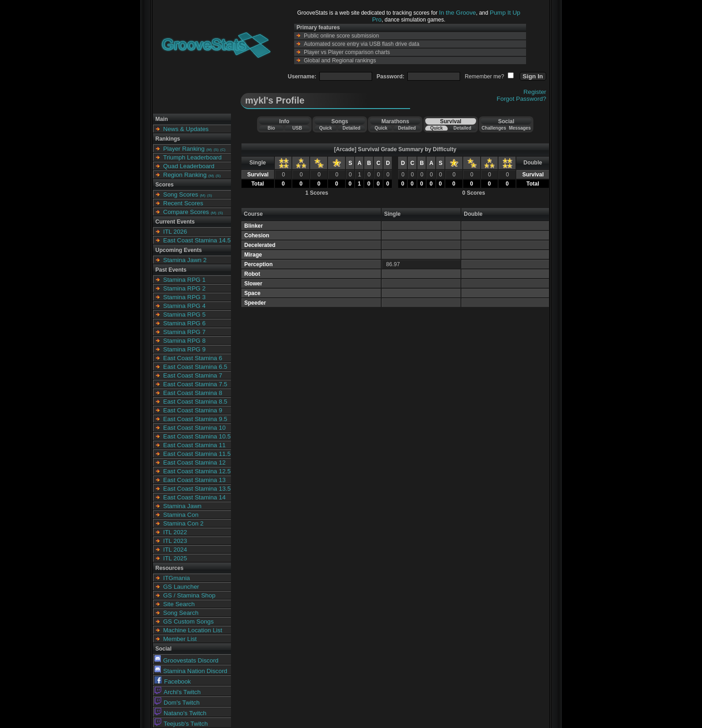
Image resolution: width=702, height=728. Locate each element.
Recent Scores (183, 203)
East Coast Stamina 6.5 (195, 367)
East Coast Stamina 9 (193, 410)
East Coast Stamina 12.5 (197, 471)
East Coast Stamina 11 (194, 445)
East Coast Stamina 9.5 (195, 419)
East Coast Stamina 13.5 (197, 489)
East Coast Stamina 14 (194, 497)
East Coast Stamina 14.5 (197, 240)
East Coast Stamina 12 (194, 463)
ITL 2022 (175, 532)
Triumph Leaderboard (192, 157)
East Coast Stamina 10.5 (197, 436)
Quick (325, 128)
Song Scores (181, 194)
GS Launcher (181, 587)
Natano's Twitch (180, 713)
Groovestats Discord (186, 660)
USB (297, 128)
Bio (271, 128)
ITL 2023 (175, 541)
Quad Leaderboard (189, 166)
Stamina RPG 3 (184, 297)
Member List (180, 639)
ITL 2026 (175, 232)
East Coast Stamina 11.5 (197, 454)
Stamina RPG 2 (184, 288)
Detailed (351, 128)
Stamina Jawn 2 (185, 260)
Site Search (179, 604)
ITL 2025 (175, 558)
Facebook (173, 681)
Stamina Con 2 (183, 523)
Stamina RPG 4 (184, 306)
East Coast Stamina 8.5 (195, 402)
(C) (223, 150)
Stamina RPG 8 (184, 341)
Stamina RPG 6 (184, 323)
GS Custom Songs (188, 621)
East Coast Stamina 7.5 (195, 384)
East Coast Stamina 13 (194, 480)
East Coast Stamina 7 (193, 375)
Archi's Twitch (178, 692)
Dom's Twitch (177, 703)
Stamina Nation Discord (191, 671)
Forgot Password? (521, 99)
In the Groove (458, 13)
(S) (216, 150)
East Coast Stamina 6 (193, 358)
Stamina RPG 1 (184, 280)
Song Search (181, 613)
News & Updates (186, 129)
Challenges (494, 128)
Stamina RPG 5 (184, 315)
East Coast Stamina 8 (193, 393)
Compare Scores (186, 212)
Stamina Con (181, 515)
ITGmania (177, 578)
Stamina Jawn (182, 506)
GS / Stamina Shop (189, 595)
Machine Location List (193, 630)
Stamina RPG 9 (184, 349)
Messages (520, 128)
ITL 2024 (175, 550)
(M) (209, 150)
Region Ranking (185, 175)
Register (535, 92)
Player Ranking (184, 149)
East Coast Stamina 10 (194, 428)
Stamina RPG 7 (184, 332)
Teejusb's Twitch (181, 724)
